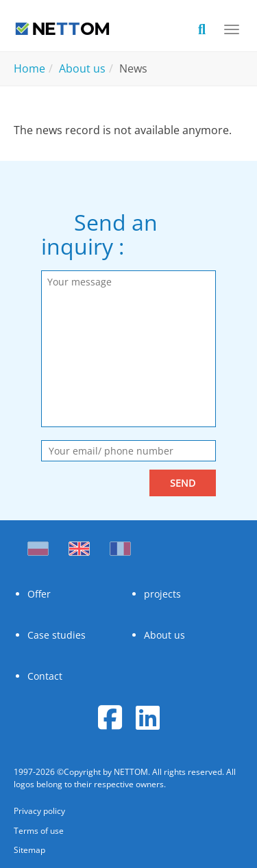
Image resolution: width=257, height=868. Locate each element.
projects (162, 594)
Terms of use (39, 831)
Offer (39, 594)
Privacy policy (39, 811)
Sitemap (29, 850)
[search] (209, 28)
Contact (45, 676)
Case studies (57, 635)
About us (164, 635)
